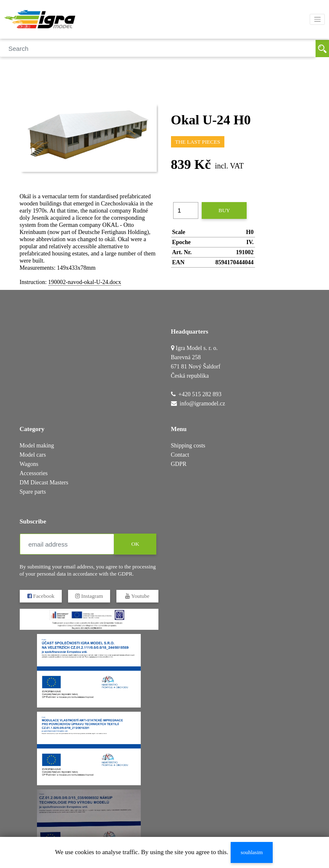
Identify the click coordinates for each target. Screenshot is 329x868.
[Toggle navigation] (317, 19)
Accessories (34, 473)
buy (224, 210)
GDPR (179, 464)
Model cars (33, 455)
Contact (180, 455)
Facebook (41, 596)
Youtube (137, 596)
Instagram (89, 596)
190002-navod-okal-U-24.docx (85, 282)
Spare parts (33, 492)
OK (135, 544)
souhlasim (252, 852)
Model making (37, 446)
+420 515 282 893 (200, 394)
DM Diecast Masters (44, 483)
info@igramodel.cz (203, 404)
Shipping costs (188, 446)
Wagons (29, 464)
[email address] (67, 544)
